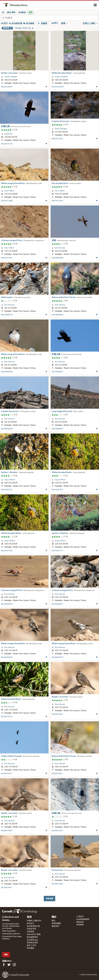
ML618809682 (57, 315)
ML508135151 (7, 774)
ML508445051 (7, 657)
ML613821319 (7, 490)
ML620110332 (57, 139)
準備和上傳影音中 (34, 921)
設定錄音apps (32, 940)
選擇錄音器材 (32, 943)
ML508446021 (7, 604)
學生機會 (31, 948)
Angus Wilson (10, 480)
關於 (54, 917)
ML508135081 (57, 884)
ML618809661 (57, 372)
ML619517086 (7, 201)
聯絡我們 (55, 926)
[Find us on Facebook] (4, 965)
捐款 (6, 955)
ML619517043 (57, 201)
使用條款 (80, 925)
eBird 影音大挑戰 (34, 934)
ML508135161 (57, 831)
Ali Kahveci (9, 134)
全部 (30, 12)
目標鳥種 (31, 932)
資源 (29, 917)
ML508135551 (7, 717)
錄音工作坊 (31, 945)
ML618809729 (7, 315)
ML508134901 (7, 831)
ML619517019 (7, 258)
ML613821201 (57, 490)
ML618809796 (57, 258)
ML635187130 (7, 144)
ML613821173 (57, 551)
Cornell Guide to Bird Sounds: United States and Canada (11, 926)
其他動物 (22, 12)
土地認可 (80, 916)
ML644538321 (7, 87)
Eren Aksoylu (60, 248)
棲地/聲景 (11, 12)
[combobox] (52, 18)
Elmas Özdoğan (61, 129)
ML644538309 (58, 87)
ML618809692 (7, 372)
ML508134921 (57, 714)
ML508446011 (57, 604)
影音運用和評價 (33, 926)
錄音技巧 (31, 923)
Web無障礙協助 (83, 919)
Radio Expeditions (9, 931)
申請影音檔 (31, 929)
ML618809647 (57, 429)
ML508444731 (57, 657)
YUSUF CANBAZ (11, 77)
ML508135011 (57, 774)
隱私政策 (80, 922)
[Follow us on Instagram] (14, 965)
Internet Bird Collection (11, 934)
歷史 (54, 921)
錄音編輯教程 (32, 937)
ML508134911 (7, 888)
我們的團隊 (56, 923)
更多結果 (50, 899)
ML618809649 (7, 429)
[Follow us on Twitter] (9, 965)
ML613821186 (7, 551)
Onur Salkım (9, 191)
